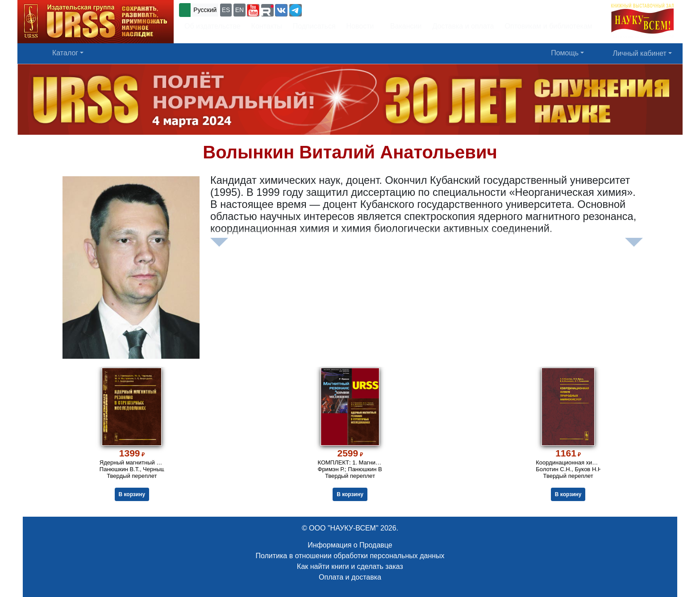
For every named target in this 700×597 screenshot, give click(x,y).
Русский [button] (205, 10)
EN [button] (240, 10)
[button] (253, 10)
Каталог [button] (65, 53)
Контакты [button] (267, 26)
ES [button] (226, 10)
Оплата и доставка (350, 577)
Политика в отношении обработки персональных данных (350, 556)
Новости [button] (360, 26)
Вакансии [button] (403, 26)
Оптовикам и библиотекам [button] (549, 26)
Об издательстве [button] (212, 26)
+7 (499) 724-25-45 (336, 9)
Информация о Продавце (350, 545)
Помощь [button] (565, 53)
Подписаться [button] (314, 26)
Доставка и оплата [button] (463, 26)
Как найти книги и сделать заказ (350, 566)
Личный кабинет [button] (640, 53)
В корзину (132, 494)
